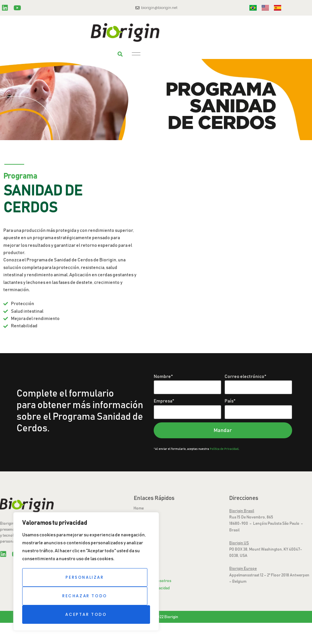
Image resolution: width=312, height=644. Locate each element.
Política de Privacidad (224, 449)
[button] (120, 54)
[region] (86, 571)
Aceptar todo (86, 614)
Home (139, 508)
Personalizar (85, 577)
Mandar (223, 430)
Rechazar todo (85, 596)
